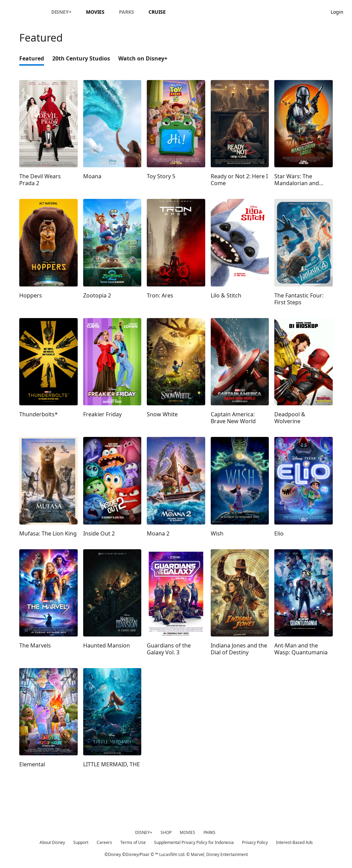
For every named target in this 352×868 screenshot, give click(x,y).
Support (81, 842)
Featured (32, 58)
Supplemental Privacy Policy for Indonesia (194, 842)
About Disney (52, 842)
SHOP (166, 832)
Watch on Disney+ (143, 58)
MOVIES (188, 832)
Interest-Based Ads (294, 842)
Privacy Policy (255, 842)
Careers (104, 842)
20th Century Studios (81, 58)
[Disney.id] (25, 12)
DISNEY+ (144, 832)
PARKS (210, 832)
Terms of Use (133, 842)
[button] (340, 12)
